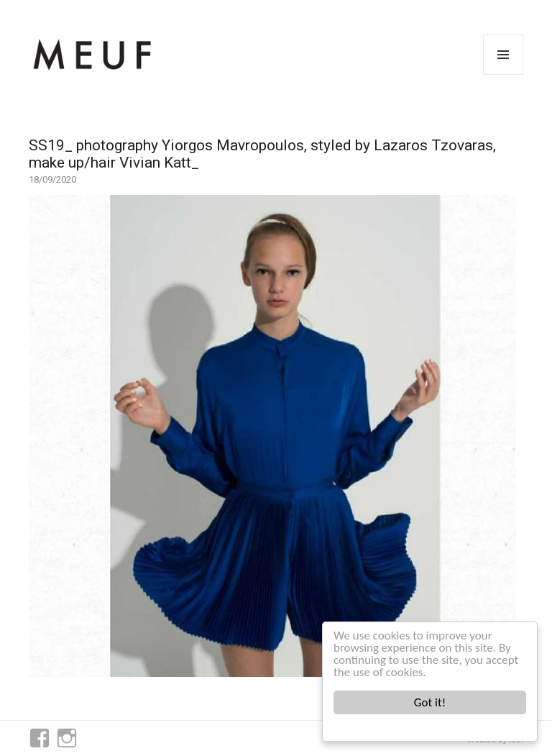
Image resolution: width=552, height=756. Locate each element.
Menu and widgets (503, 74)
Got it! (430, 702)
